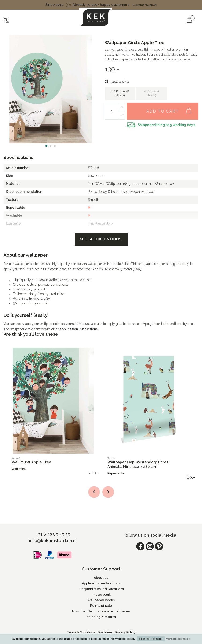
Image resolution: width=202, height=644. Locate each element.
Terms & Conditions (81, 632)
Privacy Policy (125, 632)
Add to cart (171, 109)
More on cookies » (178, 639)
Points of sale (101, 606)
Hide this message (151, 639)
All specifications (101, 239)
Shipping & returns (101, 617)
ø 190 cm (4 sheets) (151, 93)
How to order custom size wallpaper (101, 611)
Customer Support (145, 5)
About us (101, 578)
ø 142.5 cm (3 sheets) (120, 93)
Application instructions (101, 583)
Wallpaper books (101, 600)
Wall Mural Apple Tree (31, 462)
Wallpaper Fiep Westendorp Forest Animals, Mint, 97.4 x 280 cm (139, 464)
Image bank (101, 595)
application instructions (79, 329)
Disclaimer (105, 632)
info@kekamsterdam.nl (53, 540)
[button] (46, 146)
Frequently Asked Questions (101, 589)
